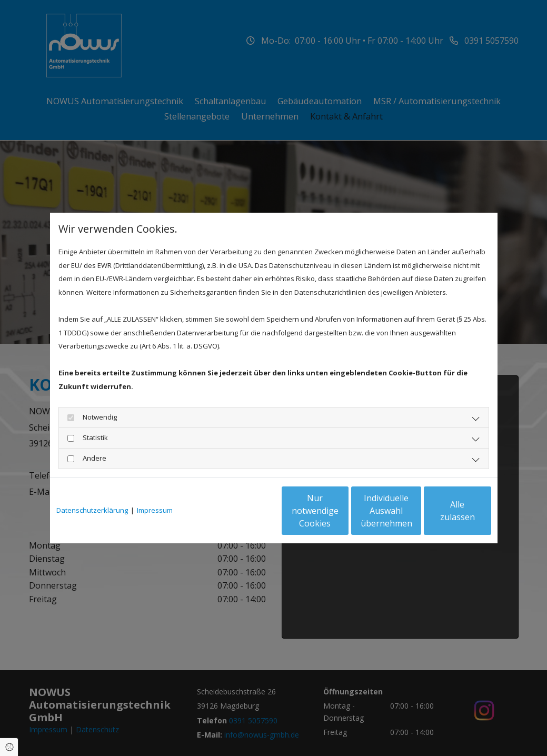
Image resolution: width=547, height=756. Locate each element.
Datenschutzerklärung (92, 510)
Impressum (155, 510)
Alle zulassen (442, 511)
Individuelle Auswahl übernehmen (342, 511)
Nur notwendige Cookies (242, 511)
